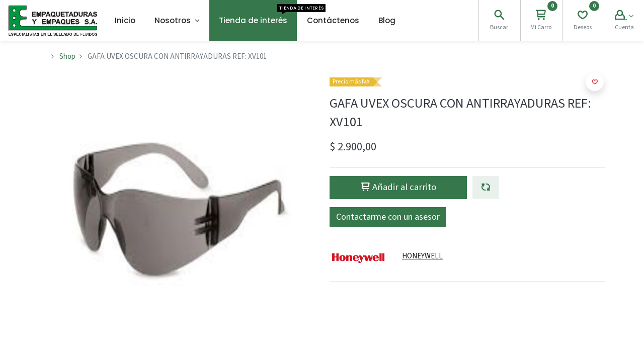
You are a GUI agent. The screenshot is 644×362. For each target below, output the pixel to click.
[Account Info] (624, 16)
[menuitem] (125, 21)
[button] (486, 188)
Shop (67, 57)
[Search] (499, 16)
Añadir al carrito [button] (398, 187)
